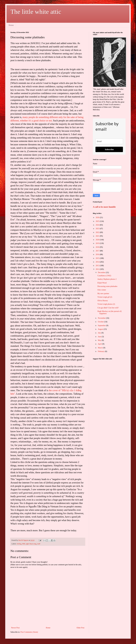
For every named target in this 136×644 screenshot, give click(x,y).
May (100, 340)
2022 (98, 232)
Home (11, 25)
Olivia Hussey (103, 301)
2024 (98, 225)
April (100, 344)
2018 (98, 247)
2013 (98, 266)
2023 (98, 229)
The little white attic (36, 12)
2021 (98, 236)
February (101, 351)
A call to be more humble (104, 207)
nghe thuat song (31, 544)
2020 (98, 240)
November (102, 318)
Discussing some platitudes (107, 286)
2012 (98, 269)
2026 (98, 217)
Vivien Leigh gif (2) (105, 297)
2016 (98, 254)
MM (24, 544)
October (101, 322)
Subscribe (109, 149)
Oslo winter (102, 290)
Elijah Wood (102, 283)
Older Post (81, 628)
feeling (19, 544)
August (101, 329)
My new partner (103, 294)
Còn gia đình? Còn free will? (108, 308)
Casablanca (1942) (104, 276)
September (102, 326)
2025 (98, 221)
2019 (98, 243)
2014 (98, 262)
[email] (109, 141)
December (102, 272)
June (100, 337)
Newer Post (15, 628)
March (100, 348)
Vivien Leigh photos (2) (106, 304)
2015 (98, 258)
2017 (98, 251)
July (100, 333)
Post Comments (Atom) (29, 632)
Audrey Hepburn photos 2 (107, 279)
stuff (39, 544)
